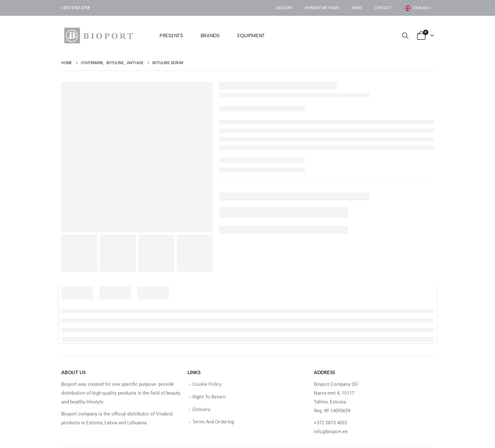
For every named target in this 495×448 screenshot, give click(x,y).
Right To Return (209, 397)
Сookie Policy (207, 384)
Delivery (284, 8)
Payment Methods (322, 8)
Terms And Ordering (213, 421)
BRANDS (210, 36)
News (357, 8)
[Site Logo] (101, 36)
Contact (383, 8)
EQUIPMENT (251, 36)
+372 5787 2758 (75, 8)
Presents (171, 36)
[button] (405, 36)
